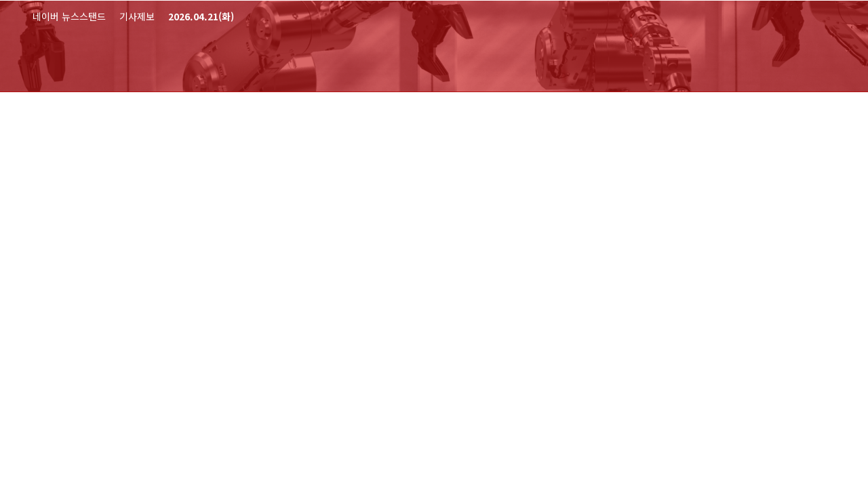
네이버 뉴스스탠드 (69, 16)
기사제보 (137, 16)
